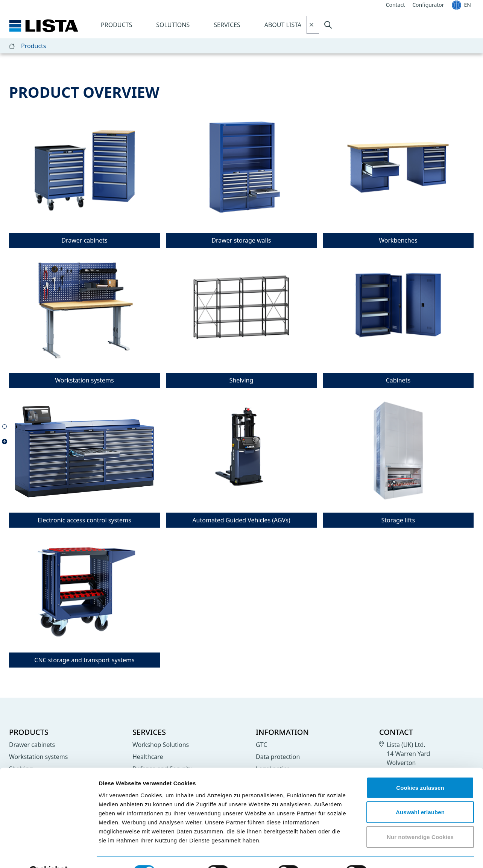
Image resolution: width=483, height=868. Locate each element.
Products (116, 25)
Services (227, 25)
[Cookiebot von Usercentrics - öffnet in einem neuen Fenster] (49, 853)
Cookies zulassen (420, 769)
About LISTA (283, 25)
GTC (261, 745)
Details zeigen (400, 853)
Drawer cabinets (32, 745)
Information (282, 732)
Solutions (173, 25)
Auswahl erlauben (420, 794)
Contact (396, 732)
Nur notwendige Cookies (420, 819)
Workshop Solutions (161, 745)
